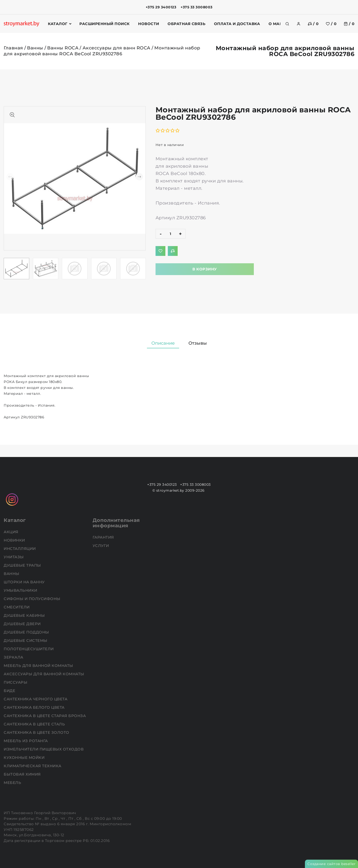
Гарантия (104, 537)
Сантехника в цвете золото (37, 732)
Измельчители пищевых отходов (44, 749)
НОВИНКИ (15, 540)
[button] (139, 177)
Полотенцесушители (29, 649)
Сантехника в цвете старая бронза (45, 716)
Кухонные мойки (25, 758)
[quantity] (171, 234)
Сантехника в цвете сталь (35, 724)
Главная (13, 48)
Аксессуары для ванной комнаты (44, 674)
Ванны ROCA (63, 48)
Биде (10, 691)
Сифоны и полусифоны (33, 599)
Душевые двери (23, 624)
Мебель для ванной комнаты (39, 666)
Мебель (13, 783)
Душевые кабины (25, 615)
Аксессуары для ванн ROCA (116, 48)
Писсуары (16, 682)
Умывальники (21, 590)
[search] (287, 24)
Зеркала (14, 657)
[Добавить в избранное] (160, 251)
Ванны (35, 48)
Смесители (17, 607)
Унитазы (14, 557)
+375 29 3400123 (161, 7)
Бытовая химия (23, 774)
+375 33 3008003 (197, 7)
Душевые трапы (23, 565)
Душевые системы (26, 640)
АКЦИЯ (12, 532)
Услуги (101, 546)
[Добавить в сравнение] (173, 251)
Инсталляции (20, 549)
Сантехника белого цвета (35, 707)
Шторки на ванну (25, 582)
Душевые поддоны (27, 632)
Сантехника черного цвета (36, 699)
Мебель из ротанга (26, 741)
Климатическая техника (33, 766)
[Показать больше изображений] (12, 115)
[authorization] (299, 24)
